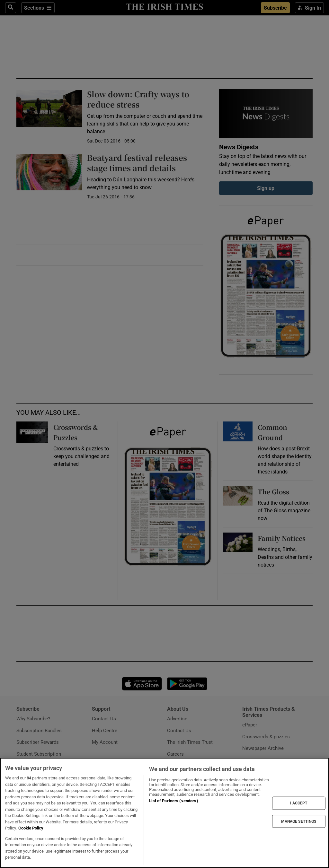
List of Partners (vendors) (173, 801)
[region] (164, 813)
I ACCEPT (299, 803)
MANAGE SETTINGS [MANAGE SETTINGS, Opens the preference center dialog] (299, 821)
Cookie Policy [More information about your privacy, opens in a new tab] (31, 828)
